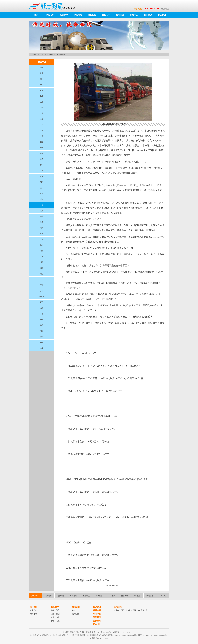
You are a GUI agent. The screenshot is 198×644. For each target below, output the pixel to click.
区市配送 (163, 596)
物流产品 (64, 15)
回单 (53, 614)
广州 (42, 125)
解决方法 (75, 610)
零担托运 (61, 596)
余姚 (42, 148)
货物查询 (148, 15)
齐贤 (42, 291)
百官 (42, 171)
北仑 (42, 159)
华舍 (42, 325)
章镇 (42, 245)
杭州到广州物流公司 (77, 635)
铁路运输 (74, 596)
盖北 (42, 188)
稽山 (42, 342)
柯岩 (42, 337)
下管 (42, 239)
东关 (42, 182)
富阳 (42, 113)
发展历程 (34, 610)
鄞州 (42, 165)
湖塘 (42, 331)
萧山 (42, 73)
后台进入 (97, 624)
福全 (42, 319)
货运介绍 (50, 15)
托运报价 (92, 15)
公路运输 (48, 596)
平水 (42, 285)
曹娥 (42, 176)
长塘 (42, 193)
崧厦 (42, 211)
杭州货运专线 (46, 635)
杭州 (42, 79)
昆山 (42, 102)
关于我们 (34, 607)
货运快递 (150, 596)
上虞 (42, 136)
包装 (58, 621)
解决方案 (120, 15)
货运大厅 (106, 15)
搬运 (58, 614)
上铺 (42, 256)
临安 (42, 96)
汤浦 (42, 251)
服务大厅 (55, 607)
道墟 (42, 268)
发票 (53, 617)
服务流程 (75, 614)
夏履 (42, 302)
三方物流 (112, 596)
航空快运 (99, 596)
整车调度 (86, 596)
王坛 (42, 279)
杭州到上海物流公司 (94, 635)
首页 (36, 15)
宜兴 (42, 90)
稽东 (42, 274)
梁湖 (42, 222)
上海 (42, 108)
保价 (53, 621)
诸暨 (42, 130)
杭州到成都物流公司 (61, 635)
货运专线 (78, 15)
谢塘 (42, 199)
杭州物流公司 (119, 610)
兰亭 (42, 314)
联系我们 (162, 15)
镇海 (42, 153)
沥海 (42, 262)
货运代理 (124, 596)
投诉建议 (97, 607)
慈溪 (42, 142)
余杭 (42, 119)
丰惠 (42, 234)
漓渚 (42, 308)
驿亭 (42, 216)
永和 (42, 228)
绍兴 (42, 67)
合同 (58, 617)
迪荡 (42, 348)
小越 (40, 54)
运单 (58, 610)
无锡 (42, 85)
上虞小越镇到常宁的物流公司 (54, 54)
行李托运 (137, 596)
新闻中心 (134, 15)
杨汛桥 (42, 297)
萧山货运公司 (143, 610)
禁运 (53, 610)
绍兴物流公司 (131, 610)
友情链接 (118, 607)
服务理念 (34, 614)
